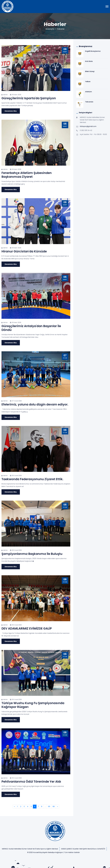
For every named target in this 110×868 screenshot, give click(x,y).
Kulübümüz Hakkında (19, 863)
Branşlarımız (34, 863)
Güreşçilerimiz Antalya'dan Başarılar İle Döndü (31, 328)
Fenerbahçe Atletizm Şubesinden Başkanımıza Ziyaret (27, 175)
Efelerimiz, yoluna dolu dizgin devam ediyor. (35, 404)
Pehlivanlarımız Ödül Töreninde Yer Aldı (31, 782)
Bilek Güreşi (90, 71)
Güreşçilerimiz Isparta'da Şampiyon (29, 98)
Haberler (61, 29)
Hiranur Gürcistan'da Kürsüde (24, 251)
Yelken (88, 82)
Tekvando (89, 102)
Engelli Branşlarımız (93, 51)
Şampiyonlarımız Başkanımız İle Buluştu (32, 554)
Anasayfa (50, 29)
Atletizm (88, 92)
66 (54, 807)
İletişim (43, 863)
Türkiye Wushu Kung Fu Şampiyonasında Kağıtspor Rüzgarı (33, 705)
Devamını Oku (11, 111)
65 (49, 807)
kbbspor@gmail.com (88, 126)
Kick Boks (89, 61)
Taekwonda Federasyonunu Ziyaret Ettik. (32, 479)
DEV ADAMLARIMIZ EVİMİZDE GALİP (27, 629)
